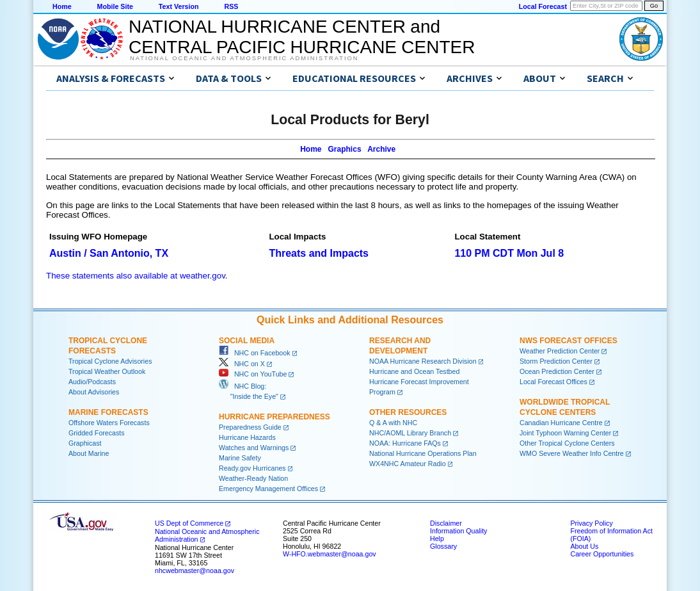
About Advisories (94, 392)
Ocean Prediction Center (557, 371)
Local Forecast (543, 6)
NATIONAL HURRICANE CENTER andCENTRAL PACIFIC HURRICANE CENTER (302, 37)
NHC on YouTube (253, 374)
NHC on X (242, 364)
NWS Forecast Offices (569, 341)
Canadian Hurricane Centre (561, 423)
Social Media (247, 341)
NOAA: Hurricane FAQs (405, 443)
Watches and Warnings (254, 448)
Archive (381, 149)
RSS (231, 6)
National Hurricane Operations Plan (423, 453)
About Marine (89, 453)
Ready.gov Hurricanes (252, 468)
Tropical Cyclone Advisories (110, 361)
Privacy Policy (591, 523)
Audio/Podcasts (92, 382)
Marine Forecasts (108, 412)
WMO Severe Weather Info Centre (572, 453)
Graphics (345, 149)
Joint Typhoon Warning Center (565, 433)
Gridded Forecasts (97, 433)
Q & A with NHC (393, 423)
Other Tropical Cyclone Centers (567, 443)
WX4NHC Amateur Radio (408, 464)
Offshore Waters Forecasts (109, 423)
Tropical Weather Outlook (107, 371)
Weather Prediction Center (560, 351)
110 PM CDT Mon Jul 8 (509, 253)
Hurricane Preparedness (274, 417)
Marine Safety (240, 458)
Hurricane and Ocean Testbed (414, 371)
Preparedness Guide (250, 427)
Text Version (179, 6)
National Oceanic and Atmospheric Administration (244, 58)
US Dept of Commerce (189, 523)
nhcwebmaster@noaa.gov (195, 571)
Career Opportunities (602, 554)
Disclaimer (446, 523)
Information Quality (458, 531)
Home (62, 6)
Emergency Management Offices (268, 489)
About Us (584, 546)
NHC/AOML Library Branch (410, 433)
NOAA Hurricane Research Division (423, 361)
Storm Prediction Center (556, 361)
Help (437, 538)
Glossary (443, 546)
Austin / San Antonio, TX (109, 253)
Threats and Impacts (319, 253)
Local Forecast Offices (553, 382)
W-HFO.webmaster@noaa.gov (330, 554)
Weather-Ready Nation (253, 478)
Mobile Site (115, 6)
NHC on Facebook (255, 353)
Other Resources (408, 412)
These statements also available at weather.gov (136, 276)
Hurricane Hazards (247, 437)
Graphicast (85, 443)
